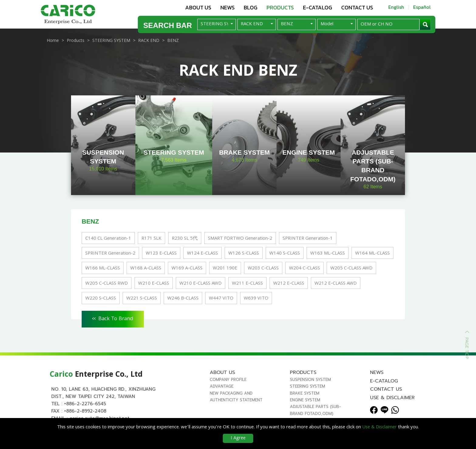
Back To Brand (113, 318)
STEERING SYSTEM (308, 386)
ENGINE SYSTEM (305, 400)
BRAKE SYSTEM (305, 393)
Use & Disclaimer (392, 398)
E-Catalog (318, 7)
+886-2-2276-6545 (85, 404)
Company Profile (228, 380)
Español (422, 7)
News (228, 7)
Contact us (357, 7)
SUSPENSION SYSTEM (310, 380)
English (396, 7)
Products (280, 7)
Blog (251, 7)
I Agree (238, 438)
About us (198, 7)
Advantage (222, 386)
